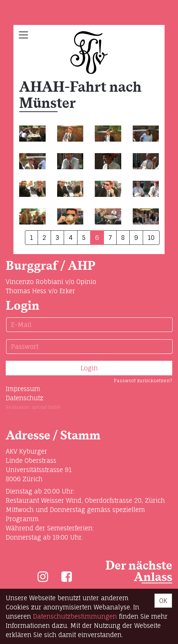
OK (163, 601)
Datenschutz (25, 398)
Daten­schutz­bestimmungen (75, 616)
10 (151, 238)
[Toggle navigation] (23, 35)
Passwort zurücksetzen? (143, 381)
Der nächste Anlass (139, 572)
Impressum (23, 389)
